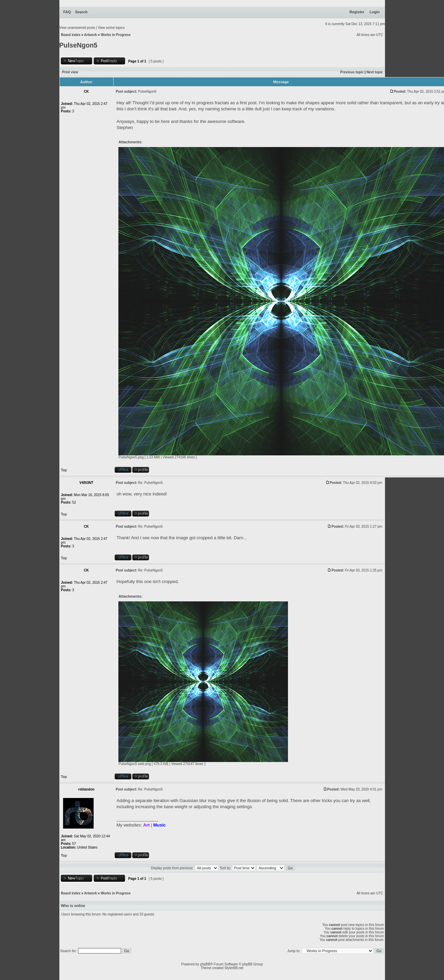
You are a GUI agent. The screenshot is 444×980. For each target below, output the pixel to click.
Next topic (374, 72)
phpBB (205, 964)
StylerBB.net (234, 968)
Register (357, 12)
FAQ (67, 12)
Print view (70, 72)
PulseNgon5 (79, 45)
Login (375, 12)
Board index (71, 35)
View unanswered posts (77, 28)
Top (64, 470)
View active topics (111, 28)
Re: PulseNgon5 (150, 483)
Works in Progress (116, 35)
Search (81, 12)
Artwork (91, 35)
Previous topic (352, 72)
